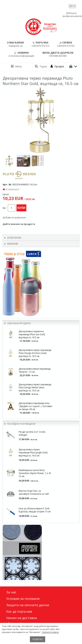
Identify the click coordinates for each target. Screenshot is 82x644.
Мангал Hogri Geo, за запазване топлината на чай (34, 492)
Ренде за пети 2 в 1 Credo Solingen (32, 433)
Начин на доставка (22, 618)
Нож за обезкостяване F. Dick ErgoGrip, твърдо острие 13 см (35, 510)
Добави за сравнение (14, 217)
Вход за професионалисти (71, 15)
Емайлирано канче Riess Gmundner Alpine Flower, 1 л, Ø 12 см (35, 473)
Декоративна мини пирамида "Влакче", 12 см (35, 370)
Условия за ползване (23, 599)
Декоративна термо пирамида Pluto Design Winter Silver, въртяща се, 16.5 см (35, 387)
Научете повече (50, 632)
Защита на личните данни (28, 605)
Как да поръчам (19, 611)
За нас (11, 592)
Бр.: (5, 208)
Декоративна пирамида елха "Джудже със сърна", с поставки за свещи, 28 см (35, 406)
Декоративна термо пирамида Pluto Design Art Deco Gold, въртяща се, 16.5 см (35, 353)
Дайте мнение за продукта (19, 224)
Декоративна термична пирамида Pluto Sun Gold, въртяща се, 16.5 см (32, 334)
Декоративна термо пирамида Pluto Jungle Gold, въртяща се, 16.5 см (33, 453)
